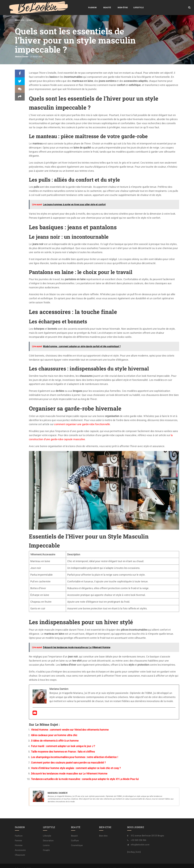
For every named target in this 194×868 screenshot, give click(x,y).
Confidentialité (117, 863)
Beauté (64, 5)
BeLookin (20, 15)
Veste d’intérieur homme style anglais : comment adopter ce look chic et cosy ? (76, 763)
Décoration (48, 835)
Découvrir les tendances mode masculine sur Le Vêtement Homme (69, 768)
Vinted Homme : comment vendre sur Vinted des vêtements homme (70, 724)
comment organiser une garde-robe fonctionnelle (82, 419)
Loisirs (46, 840)
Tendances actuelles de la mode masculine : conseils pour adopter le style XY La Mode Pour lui (85, 774)
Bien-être (79, 5)
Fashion (49, 5)
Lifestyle (95, 5)
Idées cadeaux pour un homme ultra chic (54, 730)
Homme (30, 15)
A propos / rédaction (169, 863)
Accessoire (20, 845)
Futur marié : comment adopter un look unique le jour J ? (63, 741)
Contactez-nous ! (150, 863)
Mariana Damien (21, 51)
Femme (18, 835)
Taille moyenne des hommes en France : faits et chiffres (63, 746)
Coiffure (75, 835)
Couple (46, 845)
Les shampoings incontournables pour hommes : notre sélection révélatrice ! (75, 752)
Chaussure (20, 850)
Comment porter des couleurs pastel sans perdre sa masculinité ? (68, 757)
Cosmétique (77, 840)
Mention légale (133, 863)
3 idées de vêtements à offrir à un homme (55, 735)
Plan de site (102, 863)
